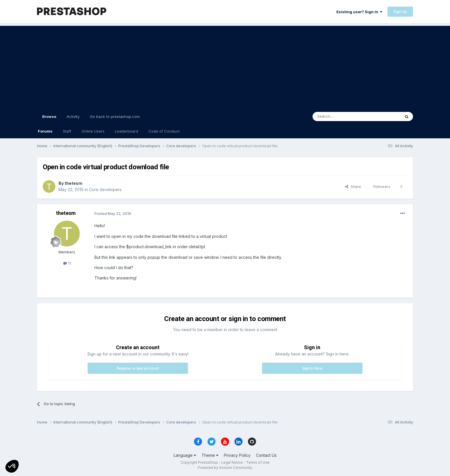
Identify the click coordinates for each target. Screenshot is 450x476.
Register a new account (138, 368)
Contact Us (266, 455)
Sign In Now (312, 368)
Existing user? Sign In (359, 12)
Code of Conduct (164, 131)
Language (185, 455)
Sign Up (400, 11)
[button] (12, 466)
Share (353, 186)
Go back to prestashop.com (115, 116)
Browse (49, 119)
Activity (73, 116)
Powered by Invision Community (225, 468)
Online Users (93, 131)
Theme (210, 455)
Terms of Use (258, 462)
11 (67, 263)
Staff (67, 131)
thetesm (73, 183)
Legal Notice (232, 462)
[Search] (342, 116)
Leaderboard (126, 131)
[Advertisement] (225, 66)
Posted (113, 213)
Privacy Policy (237, 455)
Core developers (105, 190)
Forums (45, 131)
